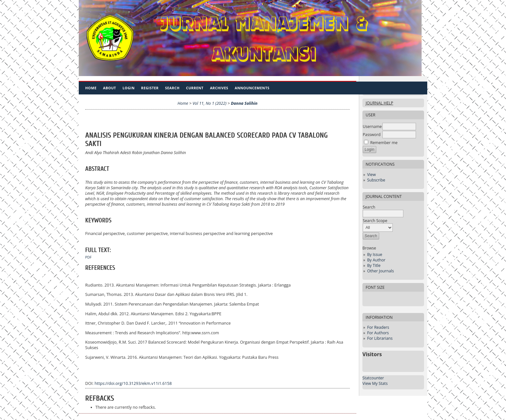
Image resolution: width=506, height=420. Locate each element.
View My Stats (375, 383)
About (109, 88)
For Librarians (380, 338)
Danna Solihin (244, 103)
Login (129, 88)
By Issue (375, 254)
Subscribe (376, 180)
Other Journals (381, 271)
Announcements (252, 88)
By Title (374, 265)
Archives (219, 88)
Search (172, 88)
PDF (88, 257)
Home (91, 88)
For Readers (378, 327)
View (372, 175)
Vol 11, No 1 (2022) (210, 103)
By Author (376, 260)
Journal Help (379, 103)
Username (372, 127)
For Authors (378, 333)
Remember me (384, 143)
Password (372, 135)
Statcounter (373, 378)
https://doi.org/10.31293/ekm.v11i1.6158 (133, 383)
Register (150, 88)
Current (195, 88)
